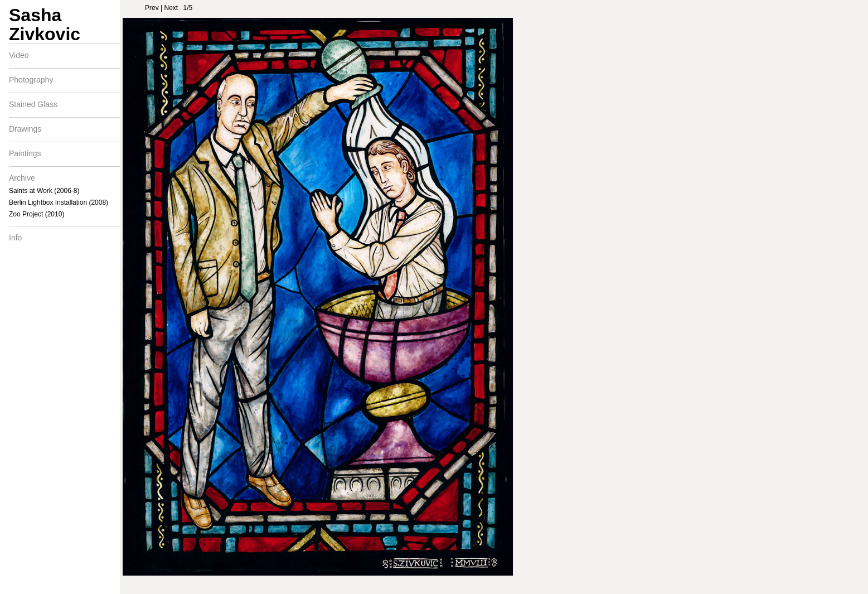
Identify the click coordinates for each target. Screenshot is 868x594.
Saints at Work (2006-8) (44, 191)
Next (171, 8)
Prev (152, 8)
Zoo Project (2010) (37, 214)
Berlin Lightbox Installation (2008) (59, 202)
